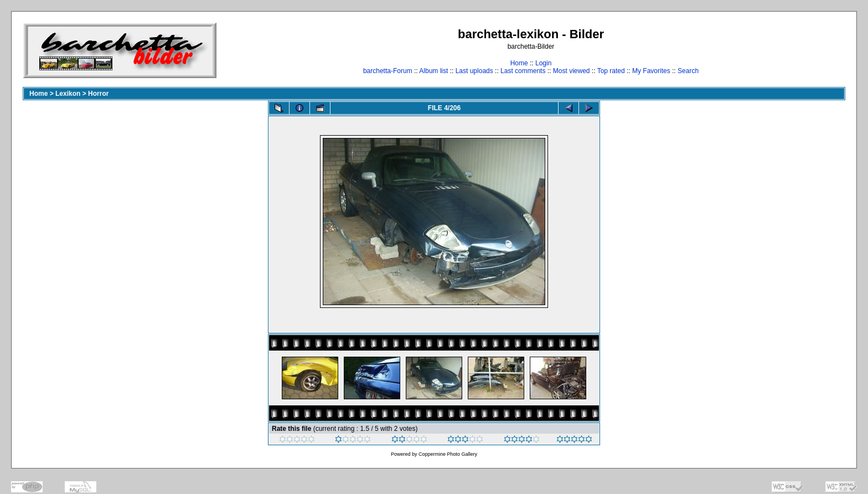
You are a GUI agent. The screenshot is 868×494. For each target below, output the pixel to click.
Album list (433, 71)
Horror (98, 94)
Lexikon (68, 94)
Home (519, 63)
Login (543, 63)
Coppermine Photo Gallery (448, 454)
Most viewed (572, 71)
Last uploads (474, 71)
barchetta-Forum (388, 71)
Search (688, 71)
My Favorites (651, 71)
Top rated (611, 71)
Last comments (523, 71)
